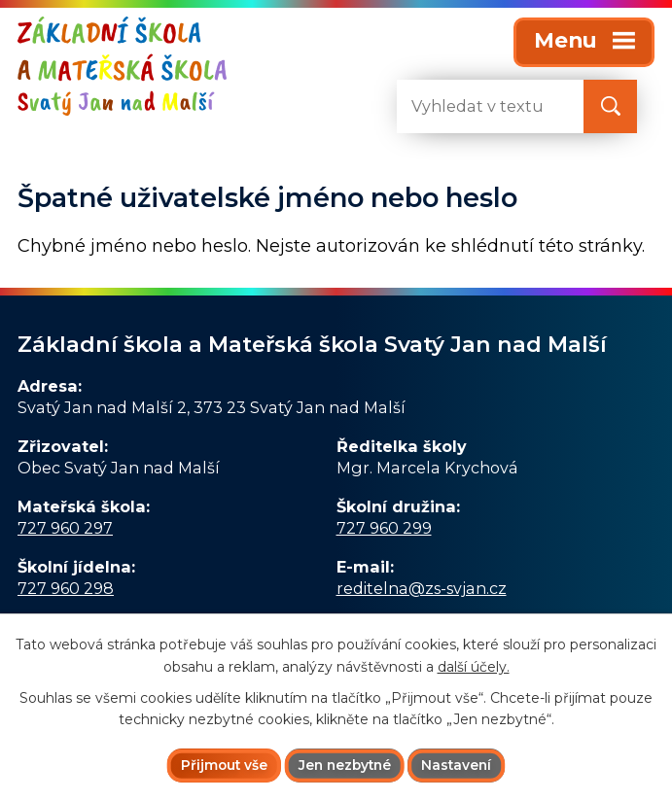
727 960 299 (384, 528)
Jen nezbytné (344, 765)
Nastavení (460, 765)
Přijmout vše (220, 765)
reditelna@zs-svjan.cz (422, 588)
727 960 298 (66, 588)
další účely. (474, 666)
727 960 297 (65, 528)
